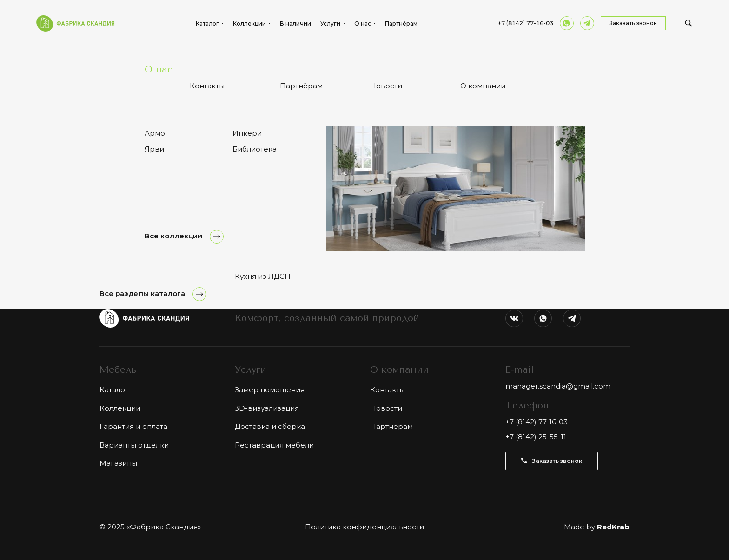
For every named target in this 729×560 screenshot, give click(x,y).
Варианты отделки (134, 445)
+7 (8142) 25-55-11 (536, 437)
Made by (597, 527)
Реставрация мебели (274, 445)
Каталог (126, 60)
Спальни (160, 60)
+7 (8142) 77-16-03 (526, 23)
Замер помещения (270, 390)
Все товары (123, 162)
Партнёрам (401, 24)
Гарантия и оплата (133, 426)
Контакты (388, 390)
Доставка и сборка (270, 426)
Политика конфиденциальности (364, 527)
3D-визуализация (267, 408)
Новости (386, 408)
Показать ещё (364, 212)
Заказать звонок (633, 23)
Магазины (118, 463)
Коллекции (120, 408)
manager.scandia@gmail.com (558, 386)
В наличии (295, 24)
